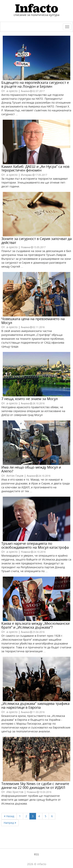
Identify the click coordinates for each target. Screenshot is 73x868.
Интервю (26, 175)
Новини (26, 247)
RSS (36, 854)
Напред (10, 823)
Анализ (25, 91)
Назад (9, 816)
